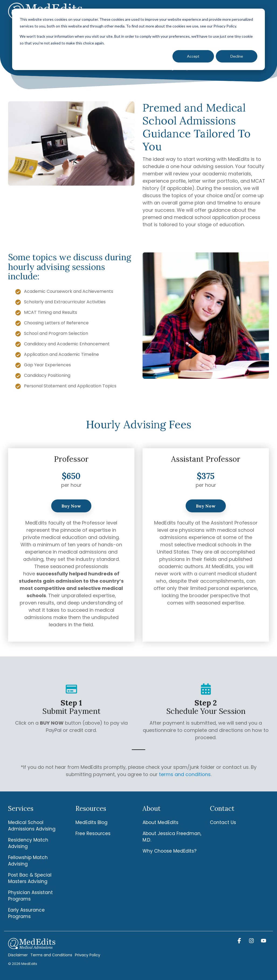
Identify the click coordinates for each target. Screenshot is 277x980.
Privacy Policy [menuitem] (88, 955)
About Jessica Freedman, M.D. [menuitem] (172, 837)
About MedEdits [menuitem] (160, 822)
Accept (193, 56)
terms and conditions (185, 774)
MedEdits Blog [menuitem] (91, 822)
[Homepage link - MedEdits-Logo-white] (32, 946)
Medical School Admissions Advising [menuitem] (32, 826)
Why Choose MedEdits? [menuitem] (169, 851)
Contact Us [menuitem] (223, 822)
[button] (240, 941)
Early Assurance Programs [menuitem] (27, 913)
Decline (237, 56)
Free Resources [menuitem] (93, 833)
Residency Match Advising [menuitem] (29, 843)
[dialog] (138, 39)
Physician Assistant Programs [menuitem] (31, 896)
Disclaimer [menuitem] (18, 955)
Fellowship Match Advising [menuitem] (29, 861)
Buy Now (71, 506)
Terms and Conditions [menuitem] (51, 955)
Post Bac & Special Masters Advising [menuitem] (30, 878)
